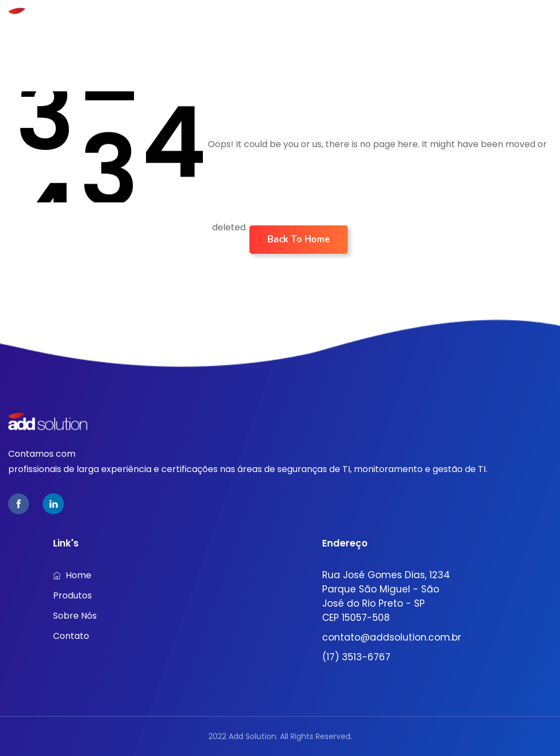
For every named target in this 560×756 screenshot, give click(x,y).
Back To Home (299, 239)
